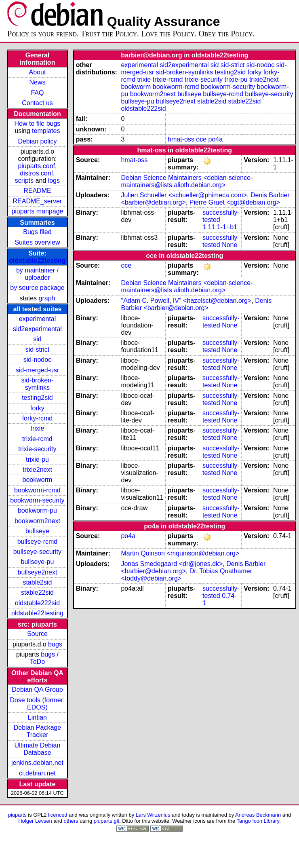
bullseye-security (37, 552)
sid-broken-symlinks (37, 384)
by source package (37, 288)
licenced (58, 815)
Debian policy (37, 141)
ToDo (37, 662)
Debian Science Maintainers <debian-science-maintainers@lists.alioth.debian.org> (187, 181)
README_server (38, 201)
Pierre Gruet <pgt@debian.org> (235, 202)
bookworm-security (37, 500)
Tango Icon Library (258, 821)
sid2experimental (37, 329)
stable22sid (37, 592)
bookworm (38, 480)
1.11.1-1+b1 (220, 227)
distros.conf (36, 173)
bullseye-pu (38, 562)
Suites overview (37, 242)
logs (54, 181)
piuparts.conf (36, 166)
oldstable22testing (37, 261)
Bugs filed (37, 232)
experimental (38, 319)
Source (37, 634)
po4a (216, 139)
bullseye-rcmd (38, 542)
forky (37, 408)
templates (46, 131)
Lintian (37, 717)
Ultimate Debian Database (38, 749)
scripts (24, 181)
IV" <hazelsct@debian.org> (212, 301)
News (37, 82)
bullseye (37, 531)
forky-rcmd (38, 418)
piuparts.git (106, 821)
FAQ (37, 93)
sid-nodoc (37, 360)
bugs (55, 644)
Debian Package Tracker (37, 731)
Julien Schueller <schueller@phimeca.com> (184, 195)
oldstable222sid (37, 603)
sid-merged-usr (38, 370)
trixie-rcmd (37, 439)
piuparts (17, 815)
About (38, 72)
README (37, 191)
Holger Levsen (35, 821)
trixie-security (37, 449)
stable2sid (37, 582)
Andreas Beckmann (258, 815)
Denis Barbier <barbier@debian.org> (196, 304)
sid (37, 339)
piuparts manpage (37, 211)
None (230, 245)
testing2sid (37, 398)
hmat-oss (181, 139)
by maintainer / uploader (37, 274)
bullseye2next (38, 572)
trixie (38, 428)
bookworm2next (37, 521)
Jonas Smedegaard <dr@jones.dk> (172, 564)
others (71, 821)
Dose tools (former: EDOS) (37, 704)
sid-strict (38, 350)
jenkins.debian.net (37, 763)
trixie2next (37, 470)
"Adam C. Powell (145, 301)
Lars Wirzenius (153, 815)
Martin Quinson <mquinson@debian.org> (180, 553)
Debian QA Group (37, 690)
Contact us (37, 103)
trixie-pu (37, 459)
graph (47, 298)
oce (201, 139)
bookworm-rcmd (37, 490)
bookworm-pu (37, 510)
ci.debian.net (37, 773)
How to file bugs (38, 124)
